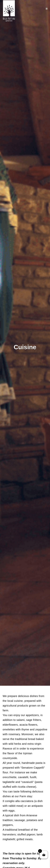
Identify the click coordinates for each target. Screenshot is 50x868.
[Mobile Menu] (47, 9)
